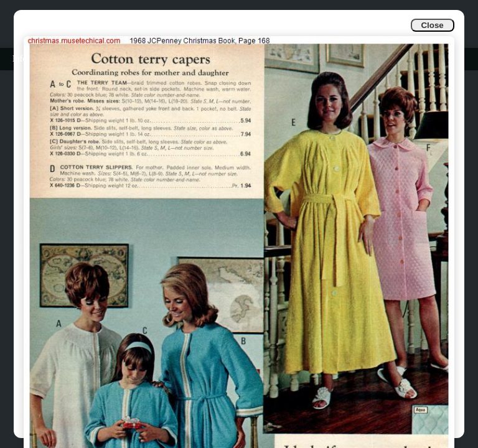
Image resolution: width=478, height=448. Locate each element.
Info (20, 59)
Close (432, 25)
